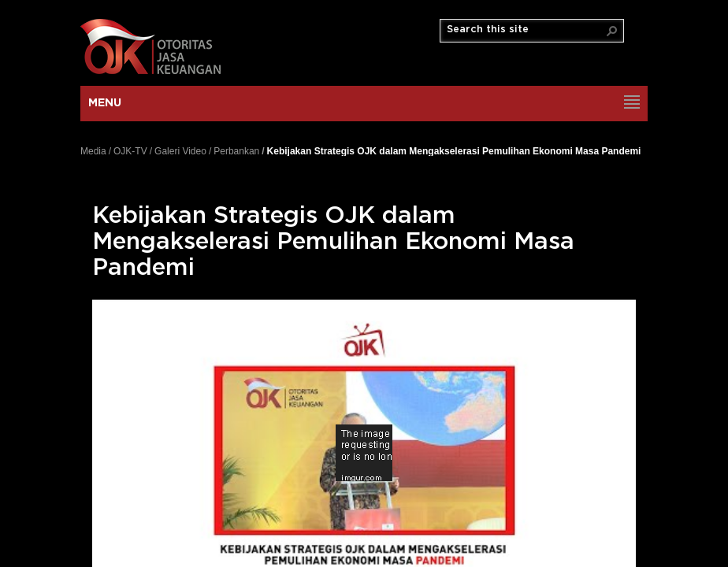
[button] (612, 31)
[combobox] (526, 30)
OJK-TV (130, 151)
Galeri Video (180, 151)
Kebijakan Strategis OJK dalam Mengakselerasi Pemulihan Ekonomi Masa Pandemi (454, 151)
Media (93, 151)
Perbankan (236, 151)
